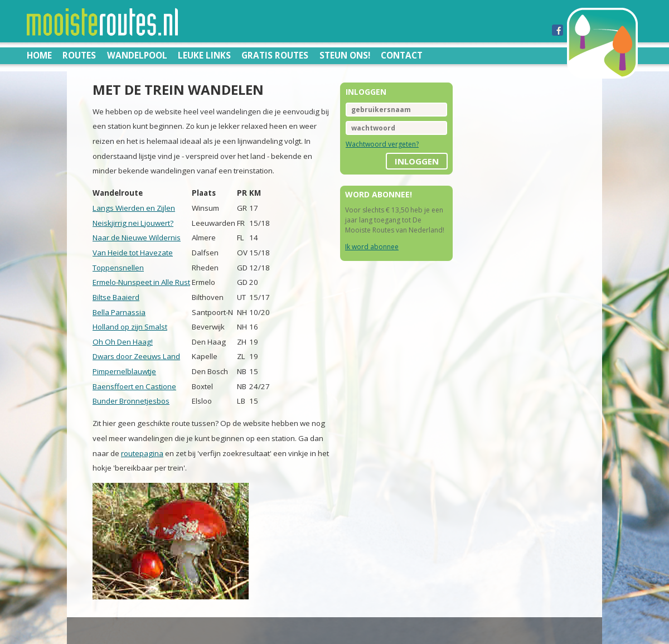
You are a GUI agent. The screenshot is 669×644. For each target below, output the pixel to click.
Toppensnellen (118, 268)
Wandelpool (137, 55)
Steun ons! (345, 55)
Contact (402, 55)
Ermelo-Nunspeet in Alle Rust (141, 282)
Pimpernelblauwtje (124, 371)
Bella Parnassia (119, 312)
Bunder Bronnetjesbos (131, 401)
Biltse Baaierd (116, 297)
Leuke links (204, 55)
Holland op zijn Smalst (130, 327)
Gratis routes (275, 55)
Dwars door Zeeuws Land (136, 356)
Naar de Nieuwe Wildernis (137, 238)
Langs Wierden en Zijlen (134, 208)
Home (39, 55)
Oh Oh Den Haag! (123, 342)
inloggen (417, 161)
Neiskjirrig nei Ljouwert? (133, 223)
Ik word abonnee (372, 247)
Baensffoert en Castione (134, 386)
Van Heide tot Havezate (133, 253)
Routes (79, 55)
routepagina (142, 453)
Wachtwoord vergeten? (382, 144)
